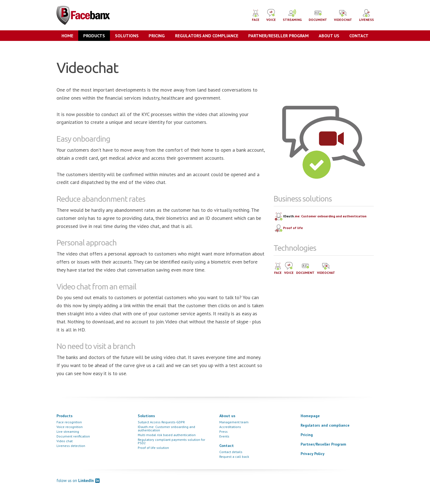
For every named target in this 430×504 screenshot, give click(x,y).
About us (329, 36)
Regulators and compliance (207, 36)
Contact (359, 36)
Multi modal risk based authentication (167, 435)
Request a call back (234, 457)
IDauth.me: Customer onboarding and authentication (166, 428)
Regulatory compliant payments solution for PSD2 (171, 441)
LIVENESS (366, 15)
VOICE (271, 15)
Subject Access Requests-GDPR (161, 422)
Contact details (231, 452)
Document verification (73, 436)
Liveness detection (71, 446)
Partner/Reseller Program (278, 36)
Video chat (65, 441)
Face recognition (69, 422)
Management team (234, 422)
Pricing (157, 36)
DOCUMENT (318, 15)
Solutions (127, 36)
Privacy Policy (313, 454)
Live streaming (68, 432)
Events (224, 436)
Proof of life (288, 228)
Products (94, 36)
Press (223, 432)
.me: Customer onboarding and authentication (320, 217)
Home (67, 36)
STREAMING (292, 15)
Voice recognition (70, 427)
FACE (256, 16)
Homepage (310, 416)
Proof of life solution (153, 448)
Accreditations (230, 427)
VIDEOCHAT (343, 15)
